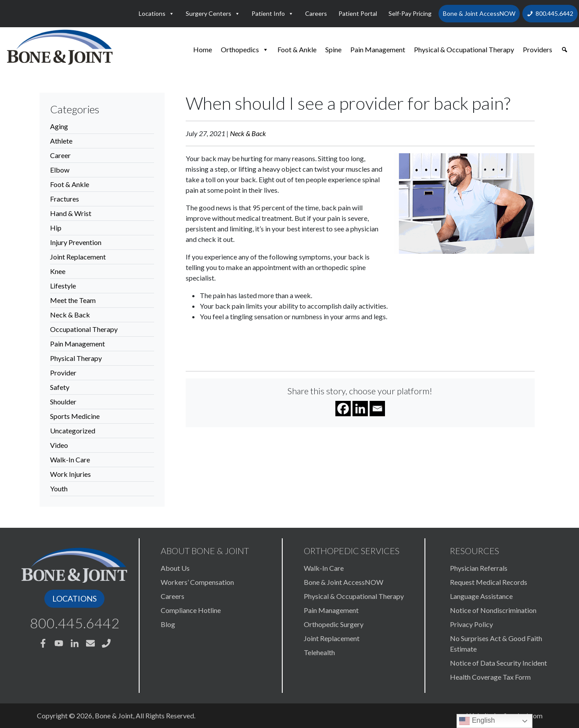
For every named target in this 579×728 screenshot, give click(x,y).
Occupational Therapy (84, 329)
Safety (60, 387)
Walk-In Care (70, 460)
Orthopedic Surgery (334, 624)
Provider (63, 373)
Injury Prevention (76, 242)
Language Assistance (481, 596)
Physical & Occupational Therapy (464, 49)
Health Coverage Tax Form (490, 677)
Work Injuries (70, 474)
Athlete (61, 141)
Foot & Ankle (297, 49)
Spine (333, 49)
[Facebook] (343, 409)
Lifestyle (63, 286)
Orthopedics (245, 50)
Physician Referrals (479, 568)
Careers (316, 13)
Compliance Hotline (191, 610)
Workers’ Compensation (197, 582)
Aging (59, 126)
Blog (168, 624)
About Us (175, 568)
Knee (58, 271)
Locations (156, 14)
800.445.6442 (554, 13)
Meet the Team (73, 300)
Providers (538, 49)
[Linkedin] (360, 409)
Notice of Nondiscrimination (493, 610)
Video (59, 445)
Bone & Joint (114, 715)
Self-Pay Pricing (410, 13)
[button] (565, 50)
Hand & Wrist (71, 213)
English (477, 721)
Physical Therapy (76, 358)
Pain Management (378, 49)
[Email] (377, 409)
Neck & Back (70, 315)
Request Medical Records (489, 582)
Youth (59, 488)
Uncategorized (73, 431)
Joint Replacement (78, 257)
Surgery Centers (213, 14)
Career (60, 155)
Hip (56, 228)
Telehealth (319, 652)
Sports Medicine (75, 416)
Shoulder (63, 402)
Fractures (65, 199)
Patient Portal (358, 13)
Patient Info (273, 14)
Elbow (60, 170)
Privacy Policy (471, 624)
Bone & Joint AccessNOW (479, 13)
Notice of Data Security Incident (498, 663)
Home (203, 49)
